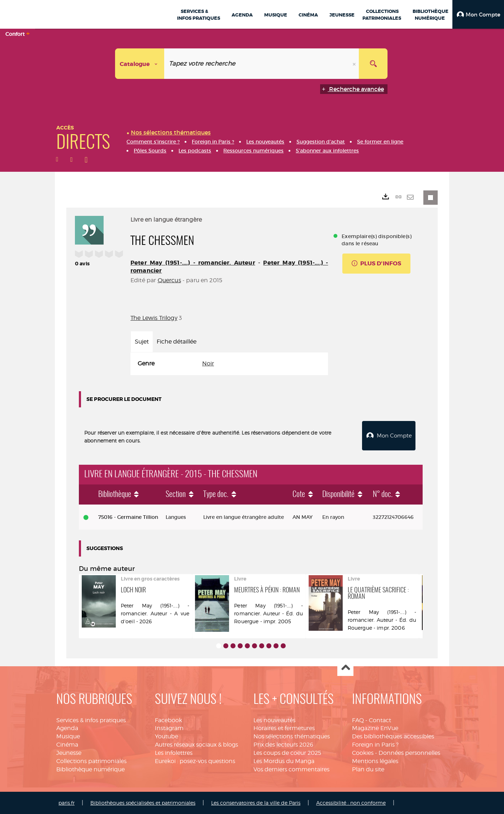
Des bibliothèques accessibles (393, 736)
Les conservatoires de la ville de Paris (256, 803)
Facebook (168, 720)
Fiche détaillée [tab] (177, 342)
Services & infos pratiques (91, 720)
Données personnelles (409, 753)
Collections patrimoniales (91, 761)
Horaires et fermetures (284, 728)
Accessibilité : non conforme (351, 803)
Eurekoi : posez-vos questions (195, 761)
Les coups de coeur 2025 (287, 753)
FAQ (358, 720)
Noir (208, 363)
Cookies (363, 753)
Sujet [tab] (142, 342)
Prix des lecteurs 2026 (283, 745)
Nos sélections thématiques (292, 736)
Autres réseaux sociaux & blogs (196, 745)
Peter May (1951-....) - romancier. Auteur (193, 263)
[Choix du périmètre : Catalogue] (140, 64)
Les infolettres (174, 753)
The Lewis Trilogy (154, 318)
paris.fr (66, 803)
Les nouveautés (274, 720)
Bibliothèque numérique (91, 769)
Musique (68, 736)
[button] (478, 14)
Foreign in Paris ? (375, 745)
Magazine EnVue (375, 728)
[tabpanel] (229, 364)
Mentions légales (375, 761)
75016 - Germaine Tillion (128, 517)
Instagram (169, 728)
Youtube (167, 736)
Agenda (67, 728)
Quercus (169, 280)
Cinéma (67, 745)
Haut (345, 668)
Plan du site (368, 769)
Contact (380, 720)
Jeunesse (69, 753)
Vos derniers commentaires (291, 769)
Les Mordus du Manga (284, 761)
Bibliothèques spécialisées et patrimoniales (143, 803)
